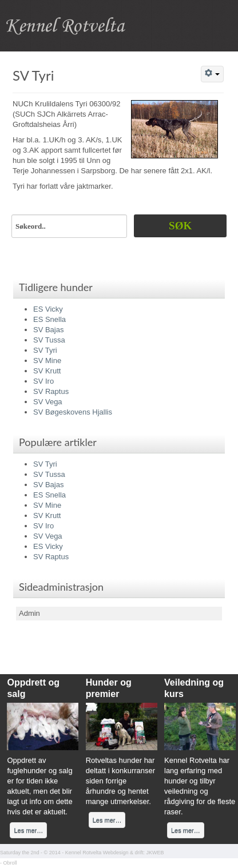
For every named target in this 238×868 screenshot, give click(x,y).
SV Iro (43, 381)
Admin (29, 613)
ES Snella (49, 319)
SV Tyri (33, 75)
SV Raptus (51, 391)
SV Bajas (48, 330)
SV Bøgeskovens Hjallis (73, 412)
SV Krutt (47, 371)
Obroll (10, 863)
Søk (180, 226)
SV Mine (47, 361)
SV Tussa (49, 340)
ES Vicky (48, 309)
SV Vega (48, 402)
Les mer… (28, 830)
